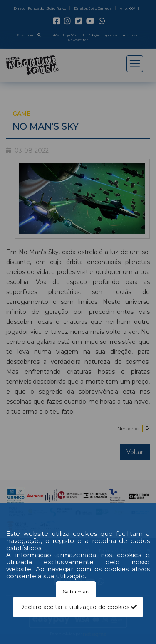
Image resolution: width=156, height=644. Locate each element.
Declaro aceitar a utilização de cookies (78, 607)
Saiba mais (76, 591)
